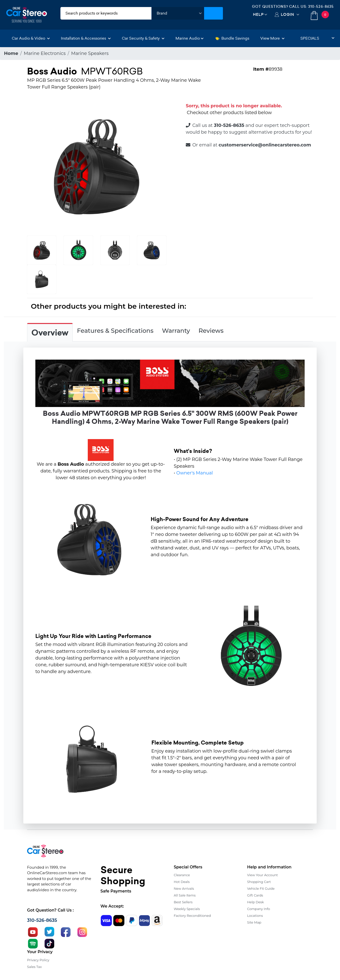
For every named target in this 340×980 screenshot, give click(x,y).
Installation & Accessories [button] (86, 38)
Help (258, 14)
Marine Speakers (90, 53)
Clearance (182, 875)
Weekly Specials (187, 909)
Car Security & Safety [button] (143, 38)
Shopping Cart (259, 882)
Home (11, 53)
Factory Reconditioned (192, 916)
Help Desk (256, 902)
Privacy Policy (38, 960)
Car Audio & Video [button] (31, 38)
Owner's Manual (195, 473)
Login (287, 14)
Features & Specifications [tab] (115, 331)
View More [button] (272, 38)
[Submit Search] (214, 13)
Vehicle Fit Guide (261, 888)
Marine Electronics (45, 53)
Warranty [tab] (176, 331)
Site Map (254, 922)
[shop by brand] (178, 13)
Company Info (259, 909)
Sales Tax (34, 967)
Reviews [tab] (211, 331)
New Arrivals (184, 888)
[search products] (106, 13)
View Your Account (263, 875)
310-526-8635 (321, 7)
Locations (255, 916)
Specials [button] (317, 38)
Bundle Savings (232, 38)
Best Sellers (183, 902)
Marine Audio (190, 38)
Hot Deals (182, 882)
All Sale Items (185, 895)
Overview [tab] (50, 333)
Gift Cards (255, 895)
